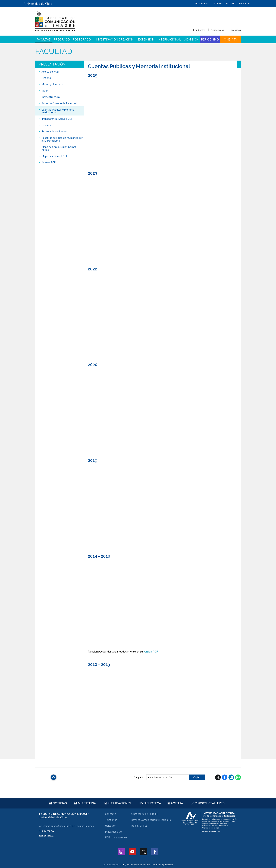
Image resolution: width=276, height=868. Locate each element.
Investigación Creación (115, 40)
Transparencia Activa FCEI (57, 119)
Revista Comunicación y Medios (150, 820)
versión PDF (151, 651)
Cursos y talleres (208, 803)
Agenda (175, 803)
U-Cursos (218, 4)
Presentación (52, 64)
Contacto (111, 814)
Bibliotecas (244, 4)
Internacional (169, 40)
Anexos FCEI (49, 162)
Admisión (191, 40)
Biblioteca (150, 803)
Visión (45, 90)
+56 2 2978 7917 (47, 831)
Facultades (200, 4)
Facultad (44, 40)
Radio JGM (137, 826)
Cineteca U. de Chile (143, 814)
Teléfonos (111, 820)
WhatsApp (238, 777)
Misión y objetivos (52, 84)
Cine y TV (231, 40)
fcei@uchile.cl (46, 836)
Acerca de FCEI (50, 71)
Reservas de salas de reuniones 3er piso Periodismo (62, 139)
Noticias (58, 803)
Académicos (217, 30)
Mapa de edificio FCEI (54, 156)
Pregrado (62, 40)
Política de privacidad (163, 865)
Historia (46, 78)
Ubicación (111, 826)
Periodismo (210, 40)
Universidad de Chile (140, 865)
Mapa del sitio (113, 832)
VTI (128, 865)
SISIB (122, 865)
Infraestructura (51, 97)
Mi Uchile (231, 4)
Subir (54, 776)
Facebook (225, 777)
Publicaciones (118, 803)
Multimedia (85, 803)
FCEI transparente (116, 837)
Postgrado (82, 40)
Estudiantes (199, 30)
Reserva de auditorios (54, 131)
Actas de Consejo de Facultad (59, 103)
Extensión (146, 40)
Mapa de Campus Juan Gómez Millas (59, 148)
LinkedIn (231, 777)
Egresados (235, 30)
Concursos (48, 125)
